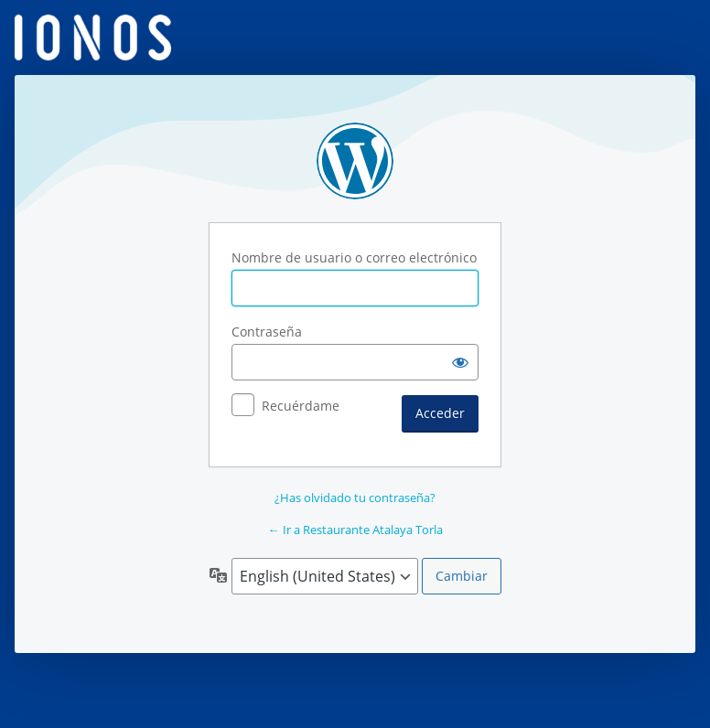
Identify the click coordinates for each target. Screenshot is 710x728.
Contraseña (267, 332)
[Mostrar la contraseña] (460, 362)
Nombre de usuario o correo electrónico (354, 257)
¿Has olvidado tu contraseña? (355, 498)
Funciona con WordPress (355, 161)
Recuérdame (301, 406)
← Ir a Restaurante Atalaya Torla (355, 530)
